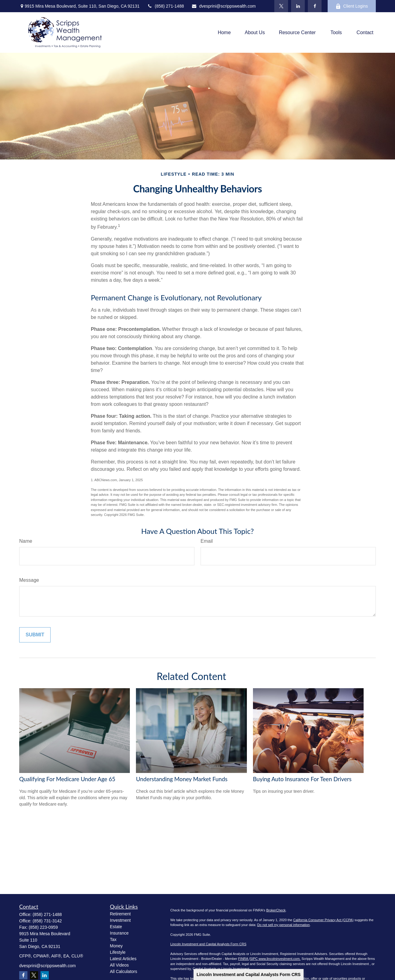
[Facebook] (315, 6)
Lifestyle (118, 952)
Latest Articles (123, 959)
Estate (116, 927)
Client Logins (352, 6)
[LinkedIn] (298, 6)
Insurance (119, 933)
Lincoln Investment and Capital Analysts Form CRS (249, 975)
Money (116, 946)
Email (207, 541)
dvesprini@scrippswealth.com (223, 6)
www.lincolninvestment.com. (280, 959)
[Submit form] (35, 635)
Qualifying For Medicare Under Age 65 (67, 779)
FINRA (243, 959)
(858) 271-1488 (166, 6)
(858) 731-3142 (47, 921)
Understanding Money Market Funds (182, 779)
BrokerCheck (276, 910)
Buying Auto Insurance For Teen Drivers (302, 779)
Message (29, 580)
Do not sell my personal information (283, 925)
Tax (113, 939)
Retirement (120, 914)
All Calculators (124, 971)
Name (26, 541)
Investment (120, 920)
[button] (224, 32)
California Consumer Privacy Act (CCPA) (323, 920)
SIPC (254, 959)
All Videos (119, 965)
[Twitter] (281, 6)
